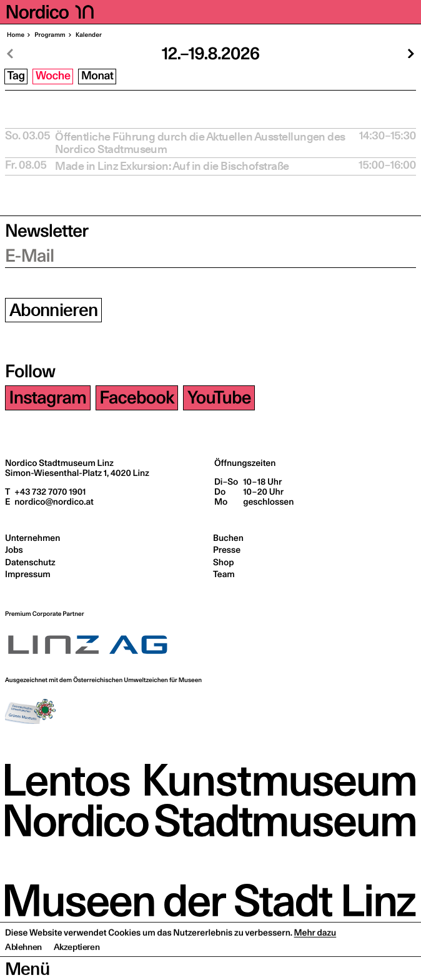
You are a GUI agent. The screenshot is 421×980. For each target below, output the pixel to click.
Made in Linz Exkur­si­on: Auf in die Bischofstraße (172, 166)
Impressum (28, 574)
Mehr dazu (315, 956)
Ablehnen (23, 971)
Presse (227, 550)
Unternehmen (32, 538)
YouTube (219, 398)
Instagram (48, 398)
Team (224, 574)
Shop (223, 562)
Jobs (14, 550)
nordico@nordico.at (53, 502)
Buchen (228, 538)
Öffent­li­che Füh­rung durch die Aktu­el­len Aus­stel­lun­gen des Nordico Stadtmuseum (200, 143)
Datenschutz (30, 562)
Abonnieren (54, 310)
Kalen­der (88, 35)
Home (16, 35)
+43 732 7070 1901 (49, 492)
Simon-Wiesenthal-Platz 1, (77, 473)
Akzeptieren (77, 971)
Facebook (136, 398)
